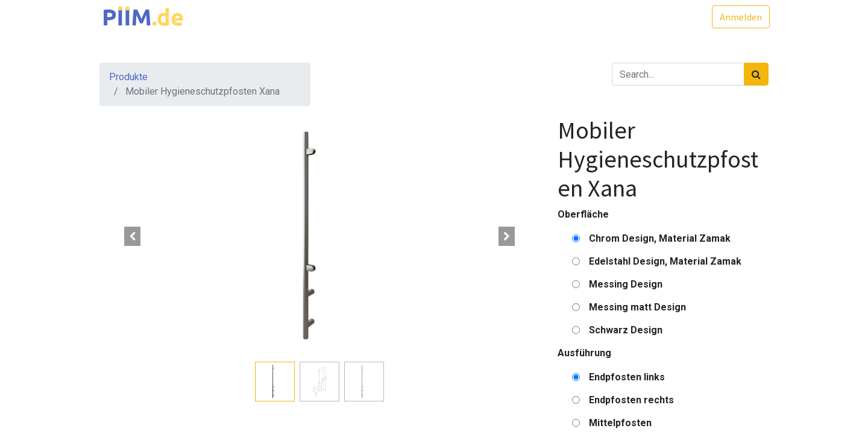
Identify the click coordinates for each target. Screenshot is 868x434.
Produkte (128, 77)
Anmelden (740, 17)
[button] (133, 236)
